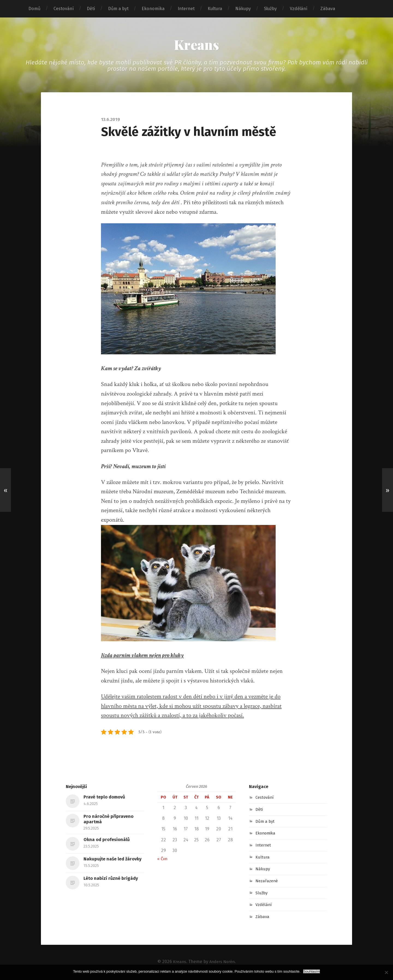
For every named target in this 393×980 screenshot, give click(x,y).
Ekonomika (153, 9)
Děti (91, 9)
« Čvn (163, 860)
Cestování (64, 9)
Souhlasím (312, 971)
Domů (34, 9)
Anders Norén (223, 963)
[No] (386, 972)
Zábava (328, 9)
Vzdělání (299, 9)
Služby (270, 9)
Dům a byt (118, 9)
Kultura (215, 9)
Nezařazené (268, 882)
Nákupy (243, 9)
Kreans (197, 45)
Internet (186, 9)
